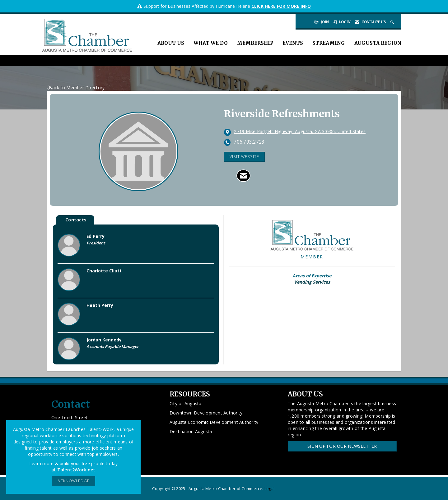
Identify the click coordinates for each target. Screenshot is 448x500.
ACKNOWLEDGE (74, 481)
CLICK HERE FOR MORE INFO (281, 6)
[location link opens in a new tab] (300, 132)
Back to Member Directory (76, 88)
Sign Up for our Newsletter (342, 446)
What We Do (211, 43)
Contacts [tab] (76, 220)
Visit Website (244, 157)
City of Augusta (186, 403)
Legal (269, 489)
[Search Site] (393, 22)
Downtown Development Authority (206, 413)
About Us (171, 43)
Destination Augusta (191, 431)
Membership (255, 43)
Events (293, 43)
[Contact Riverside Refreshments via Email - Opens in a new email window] (243, 176)
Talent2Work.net (76, 470)
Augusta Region (378, 43)
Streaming (329, 43)
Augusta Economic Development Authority (214, 422)
